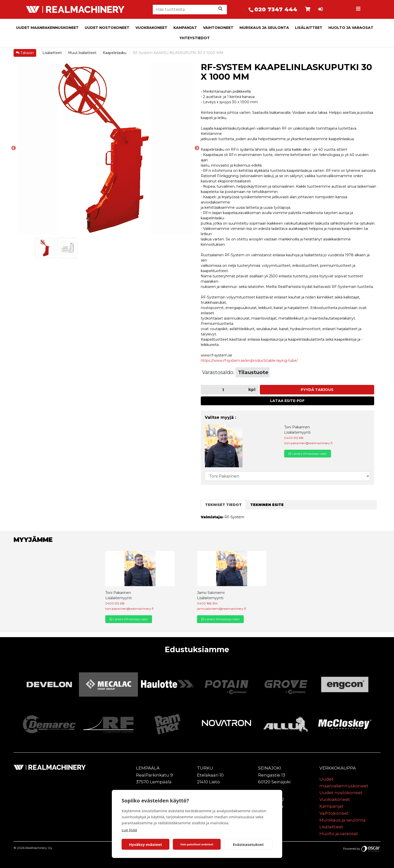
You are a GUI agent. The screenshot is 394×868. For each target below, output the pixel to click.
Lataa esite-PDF (287, 401)
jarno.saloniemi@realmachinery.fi (221, 609)
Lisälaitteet (309, 28)
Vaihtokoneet (218, 28)
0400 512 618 (294, 438)
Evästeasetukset (248, 844)
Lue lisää (129, 830)
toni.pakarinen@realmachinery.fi (308, 443)
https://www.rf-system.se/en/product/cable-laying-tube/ (249, 361)
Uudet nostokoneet (107, 28)
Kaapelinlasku (115, 53)
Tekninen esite (267, 505)
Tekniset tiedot (223, 505)
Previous (14, 148)
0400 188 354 (207, 603)
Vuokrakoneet (151, 28)
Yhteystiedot (195, 38)
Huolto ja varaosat (351, 28)
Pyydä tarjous (317, 390)
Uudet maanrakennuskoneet (47, 28)
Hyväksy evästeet (145, 844)
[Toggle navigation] (359, 10)
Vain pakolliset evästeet (197, 844)
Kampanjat (185, 28)
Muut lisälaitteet (83, 53)
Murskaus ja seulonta (264, 28)
